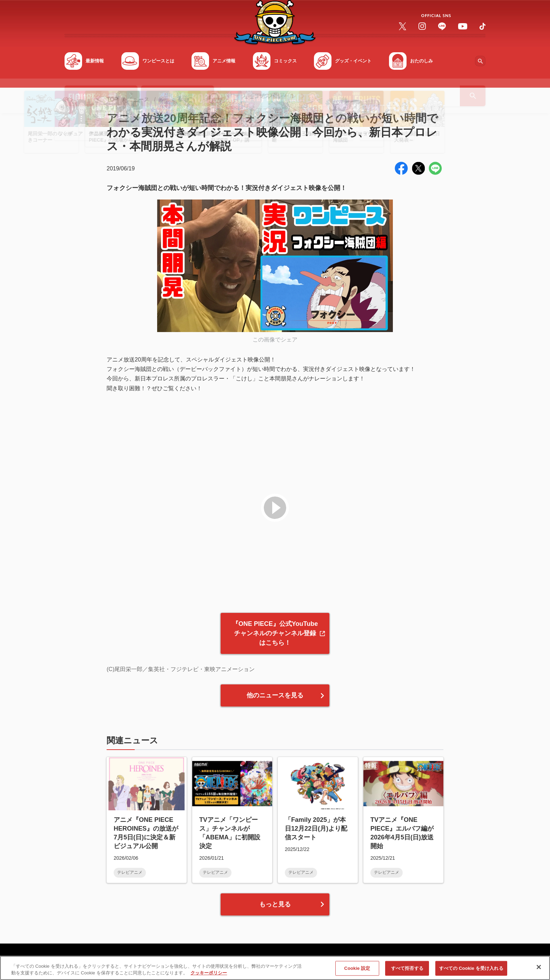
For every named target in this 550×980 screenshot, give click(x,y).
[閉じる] (539, 970)
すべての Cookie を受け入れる (471, 971)
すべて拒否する (407, 971)
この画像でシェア (275, 340)
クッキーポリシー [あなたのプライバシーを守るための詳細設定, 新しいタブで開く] (209, 976)
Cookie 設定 (357, 971)
